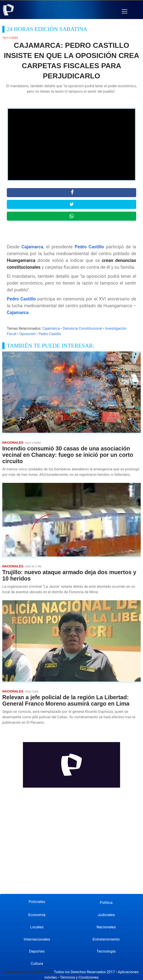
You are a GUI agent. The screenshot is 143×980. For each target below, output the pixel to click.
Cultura (37, 963)
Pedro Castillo (89, 247)
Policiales (37, 902)
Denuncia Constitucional (82, 328)
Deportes (37, 951)
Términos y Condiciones (79, 977)
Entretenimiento (106, 939)
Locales (37, 927)
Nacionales (106, 927)
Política (106, 903)
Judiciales (106, 915)
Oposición (27, 334)
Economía (37, 915)
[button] (125, 11)
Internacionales (37, 939)
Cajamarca (32, 247)
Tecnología (106, 951)
